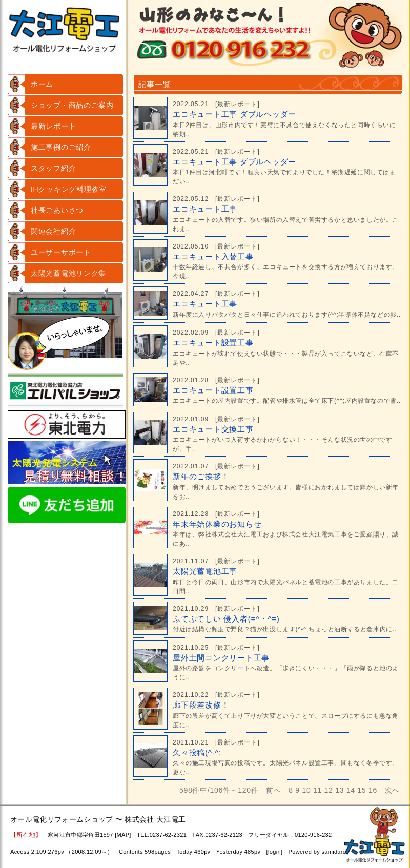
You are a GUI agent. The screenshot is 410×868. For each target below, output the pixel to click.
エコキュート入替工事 (213, 256)
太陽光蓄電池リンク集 (68, 273)
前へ (273, 790)
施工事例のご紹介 (61, 147)
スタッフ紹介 (53, 168)
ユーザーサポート (61, 252)
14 (351, 790)
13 (340, 790)
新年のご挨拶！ (201, 476)
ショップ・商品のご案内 (72, 105)
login (274, 852)
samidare (334, 852)
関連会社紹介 (53, 231)
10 (306, 790)
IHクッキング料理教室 (69, 189)
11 (317, 790)
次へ (392, 790)
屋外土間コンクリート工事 (221, 658)
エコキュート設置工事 (213, 343)
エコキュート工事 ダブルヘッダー (234, 114)
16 (373, 790)
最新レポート (53, 126)
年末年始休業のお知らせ (217, 524)
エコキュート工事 (205, 209)
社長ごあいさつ (57, 210)
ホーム (42, 84)
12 (329, 790)
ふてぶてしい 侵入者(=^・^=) (226, 619)
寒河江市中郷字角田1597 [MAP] (89, 835)
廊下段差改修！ (201, 705)
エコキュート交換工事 (213, 429)
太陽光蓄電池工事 (205, 571)
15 (362, 790)
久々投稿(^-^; (197, 752)
